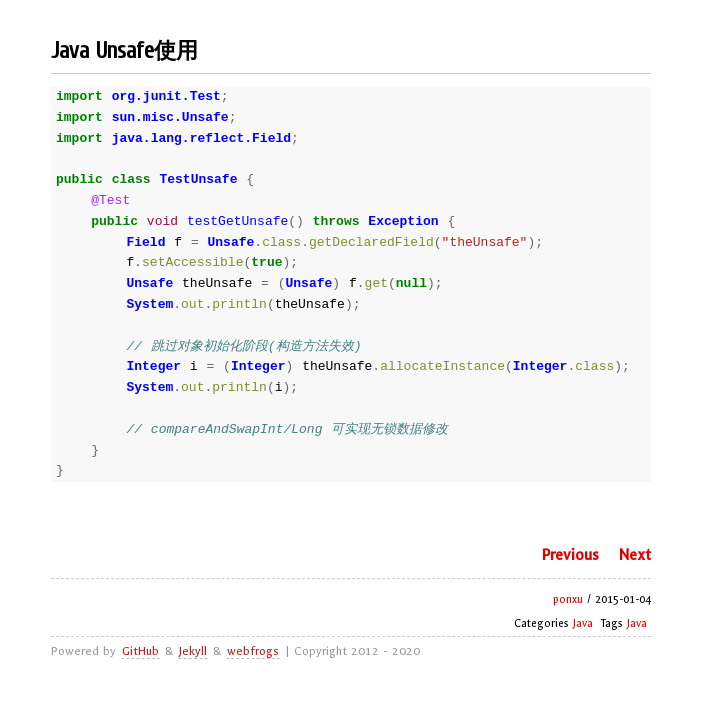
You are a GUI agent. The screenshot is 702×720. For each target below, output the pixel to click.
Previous (570, 555)
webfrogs (253, 651)
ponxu (568, 599)
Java (583, 623)
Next (635, 555)
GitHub (140, 651)
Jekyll (193, 651)
